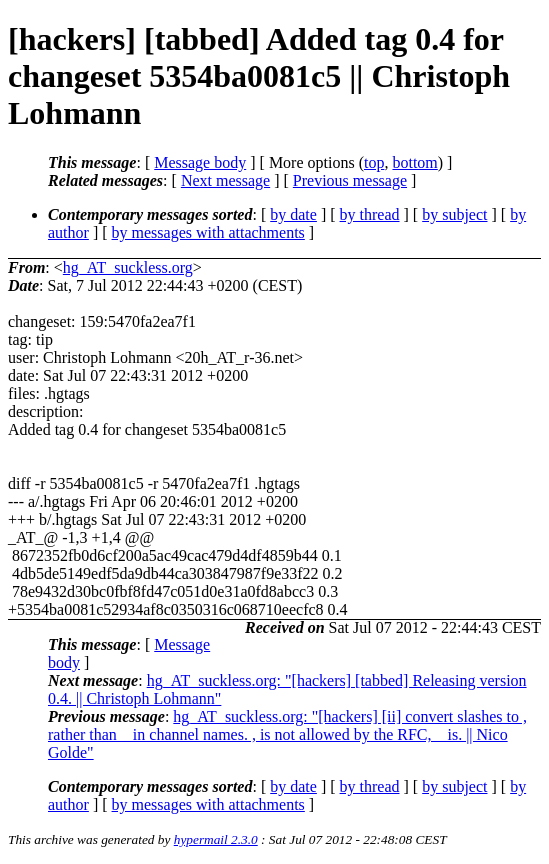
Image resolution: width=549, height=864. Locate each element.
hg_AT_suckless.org (128, 267)
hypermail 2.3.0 (216, 839)
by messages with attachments (208, 232)
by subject (454, 214)
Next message (225, 180)
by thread (370, 214)
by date (293, 214)
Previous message (350, 180)
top (374, 162)
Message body (200, 162)
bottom (414, 162)
